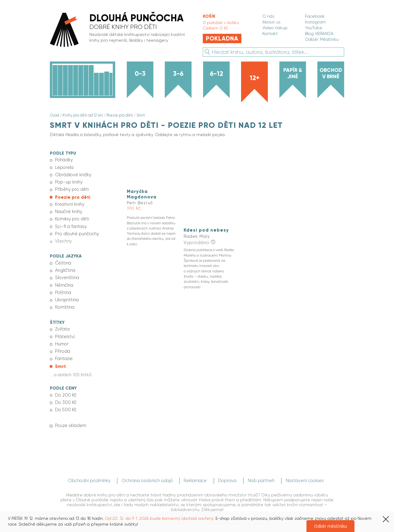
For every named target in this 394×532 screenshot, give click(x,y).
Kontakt (270, 33)
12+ (255, 78)
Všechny (63, 237)
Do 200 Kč (65, 386)
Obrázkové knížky (72, 174)
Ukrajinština (66, 294)
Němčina (64, 280)
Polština (62, 287)
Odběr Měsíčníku (322, 39)
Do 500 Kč (65, 400)
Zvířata (62, 322)
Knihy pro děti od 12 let (82, 115)
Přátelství (64, 329)
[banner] (120, 30)
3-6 (178, 74)
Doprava (229, 470)
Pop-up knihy (68, 181)
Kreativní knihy (69, 202)
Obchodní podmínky (89, 470)
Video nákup (275, 28)
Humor (61, 336)
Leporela (64, 166)
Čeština (63, 258)
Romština (64, 301)
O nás (268, 16)
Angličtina (65, 265)
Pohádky (63, 159)
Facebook (315, 16)
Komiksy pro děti (71, 216)
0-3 (140, 74)
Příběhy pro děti (71, 188)
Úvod (54, 115)
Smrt (139, 115)
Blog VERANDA (319, 33)
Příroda (62, 343)
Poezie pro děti (118, 115)
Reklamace (195, 470)
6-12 (216, 74)
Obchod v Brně (331, 73)
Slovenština (66, 273)
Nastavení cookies (308, 470)
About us (271, 22)
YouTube (314, 28)
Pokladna (222, 38)
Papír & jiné (293, 73)
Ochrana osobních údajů (147, 470)
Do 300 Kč (65, 393)
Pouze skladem (70, 415)
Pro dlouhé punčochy (76, 230)
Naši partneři (264, 470)
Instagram (315, 22)
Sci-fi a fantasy (70, 223)
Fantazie (64, 350)
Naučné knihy (68, 209)
